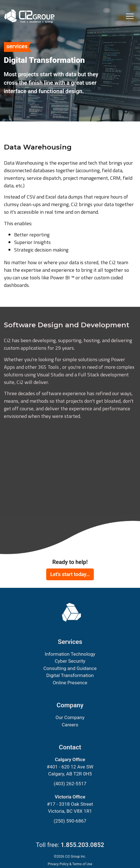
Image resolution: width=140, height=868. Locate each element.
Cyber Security (70, 661)
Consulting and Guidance (70, 668)
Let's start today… (70, 574)
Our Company (70, 717)
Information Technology (70, 654)
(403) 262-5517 (70, 784)
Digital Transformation (70, 675)
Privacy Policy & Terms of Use (70, 864)
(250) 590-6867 (70, 821)
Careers (70, 725)
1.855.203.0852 (83, 845)
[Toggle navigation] (130, 16)
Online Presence (70, 683)
